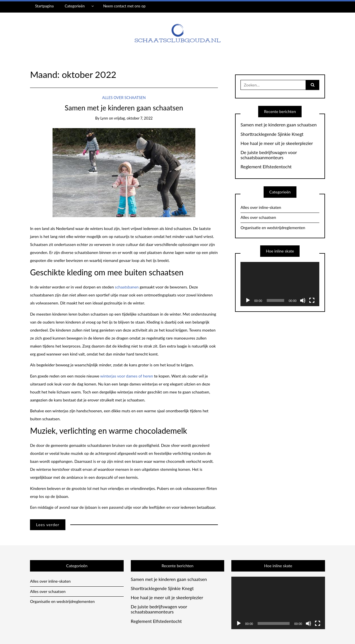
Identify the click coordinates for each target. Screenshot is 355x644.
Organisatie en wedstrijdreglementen (273, 228)
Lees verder (48, 525)
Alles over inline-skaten (261, 207)
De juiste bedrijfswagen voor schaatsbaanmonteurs (269, 155)
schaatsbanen (127, 287)
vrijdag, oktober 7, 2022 (133, 118)
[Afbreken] (303, 300)
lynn (104, 118)
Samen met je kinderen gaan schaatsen (124, 108)
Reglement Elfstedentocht (266, 167)
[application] (280, 284)
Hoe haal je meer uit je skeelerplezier (277, 143)
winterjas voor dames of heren (127, 376)
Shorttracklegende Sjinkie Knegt (272, 134)
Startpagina (44, 6)
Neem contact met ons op (124, 6)
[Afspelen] (248, 300)
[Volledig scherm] (312, 300)
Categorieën (75, 6)
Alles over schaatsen (124, 98)
